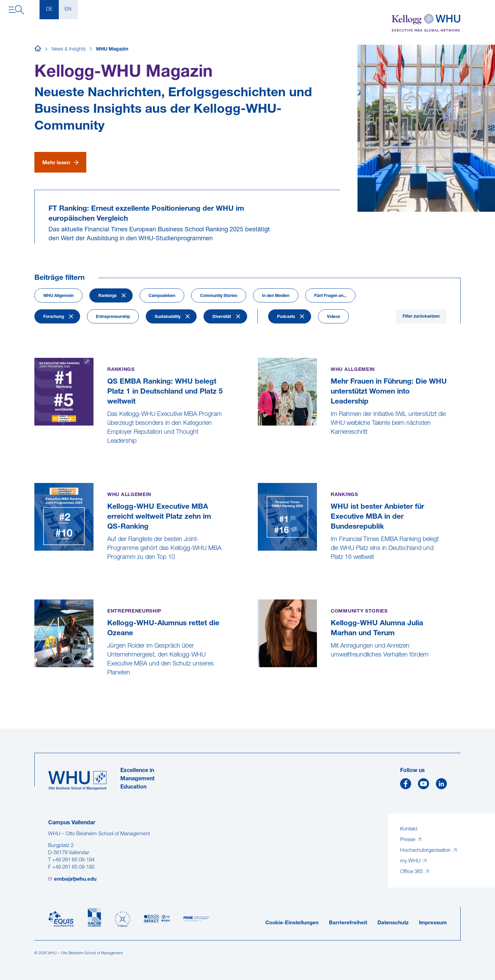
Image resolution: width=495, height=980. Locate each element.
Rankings (107, 296)
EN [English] (68, 9)
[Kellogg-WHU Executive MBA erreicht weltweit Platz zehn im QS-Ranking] (35, 575)
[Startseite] (38, 49)
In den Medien (276, 296)
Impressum (433, 923)
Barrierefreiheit (348, 923)
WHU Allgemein (58, 296)
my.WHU (411, 861)
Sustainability (168, 317)
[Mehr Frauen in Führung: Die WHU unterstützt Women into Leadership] (259, 449)
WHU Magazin (112, 49)
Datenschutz (393, 923)
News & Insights (69, 49)
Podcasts (286, 317)
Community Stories (219, 296)
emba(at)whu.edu (75, 879)
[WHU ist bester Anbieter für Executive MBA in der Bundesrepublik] (259, 575)
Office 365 (412, 872)
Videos (333, 317)
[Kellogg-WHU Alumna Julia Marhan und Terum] (259, 672)
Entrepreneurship (113, 317)
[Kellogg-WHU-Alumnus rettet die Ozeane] (35, 690)
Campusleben (162, 296)
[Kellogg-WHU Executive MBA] (426, 23)
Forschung (54, 317)
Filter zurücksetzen (421, 317)
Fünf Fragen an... (330, 296)
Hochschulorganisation (426, 851)
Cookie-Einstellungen (292, 923)
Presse (408, 840)
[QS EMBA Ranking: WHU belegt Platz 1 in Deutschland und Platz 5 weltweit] (35, 458)
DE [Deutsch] (49, 9)
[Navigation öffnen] (16, 10)
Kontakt (409, 829)
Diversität (222, 317)
